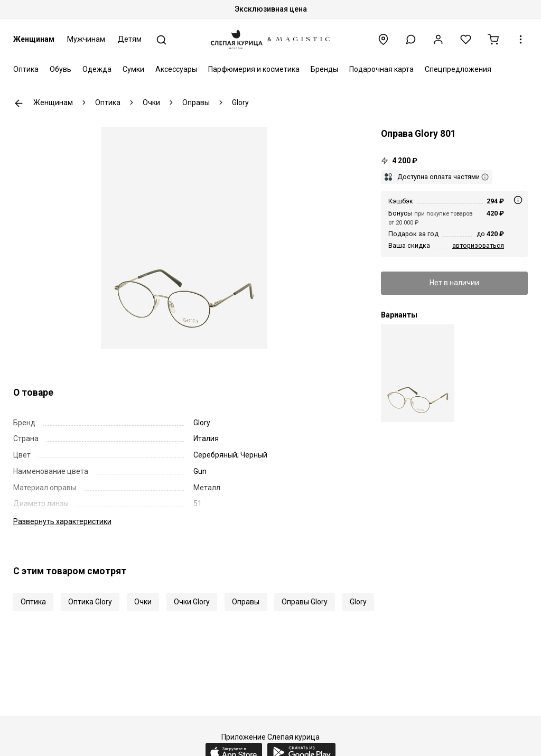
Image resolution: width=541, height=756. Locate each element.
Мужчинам (86, 39)
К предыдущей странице (19, 103)
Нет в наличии (454, 283)
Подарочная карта (381, 69)
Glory (358, 602)
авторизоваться (478, 245)
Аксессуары (176, 69)
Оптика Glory (90, 602)
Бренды (324, 69)
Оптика (26, 69)
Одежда (97, 69)
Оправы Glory (305, 602)
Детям (130, 39)
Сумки (133, 69)
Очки (143, 602)
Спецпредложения (458, 69)
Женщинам (34, 39)
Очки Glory (192, 602)
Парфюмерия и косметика (254, 69)
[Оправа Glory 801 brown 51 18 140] (418, 373)
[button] (411, 39)
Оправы (246, 602)
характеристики (62, 521)
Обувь (60, 69)
